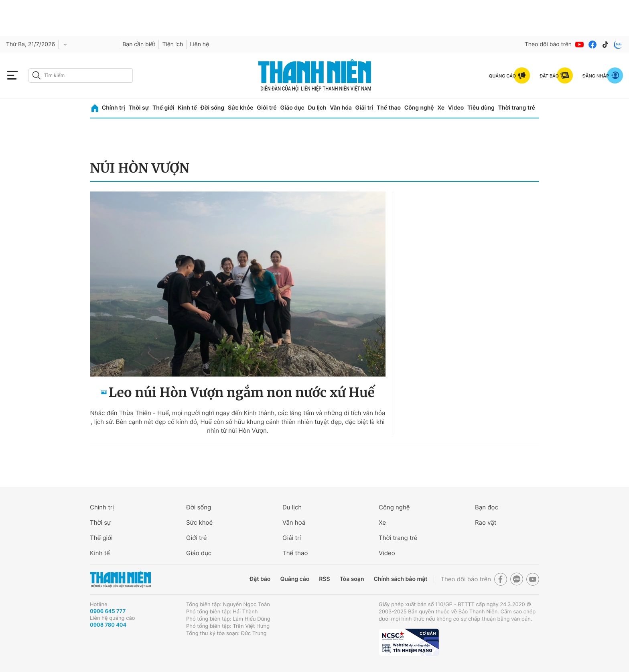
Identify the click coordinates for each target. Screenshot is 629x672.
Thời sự (139, 108)
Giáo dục (292, 108)
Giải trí (364, 108)
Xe (441, 108)
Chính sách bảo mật (400, 579)
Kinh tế (187, 108)
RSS (324, 579)
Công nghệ (419, 108)
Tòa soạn (352, 579)
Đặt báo (260, 579)
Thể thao (389, 108)
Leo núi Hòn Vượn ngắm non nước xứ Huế (242, 393)
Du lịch (317, 108)
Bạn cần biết (139, 44)
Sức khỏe (241, 108)
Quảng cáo (295, 579)
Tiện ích (172, 44)
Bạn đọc (487, 507)
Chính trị (114, 108)
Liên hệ (199, 44)
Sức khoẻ (199, 522)
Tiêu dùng (481, 108)
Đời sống (212, 108)
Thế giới (163, 108)
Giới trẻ (267, 108)
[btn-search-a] (37, 75)
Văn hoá (294, 522)
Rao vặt (486, 522)
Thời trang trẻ (517, 108)
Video (456, 108)
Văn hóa (341, 108)
